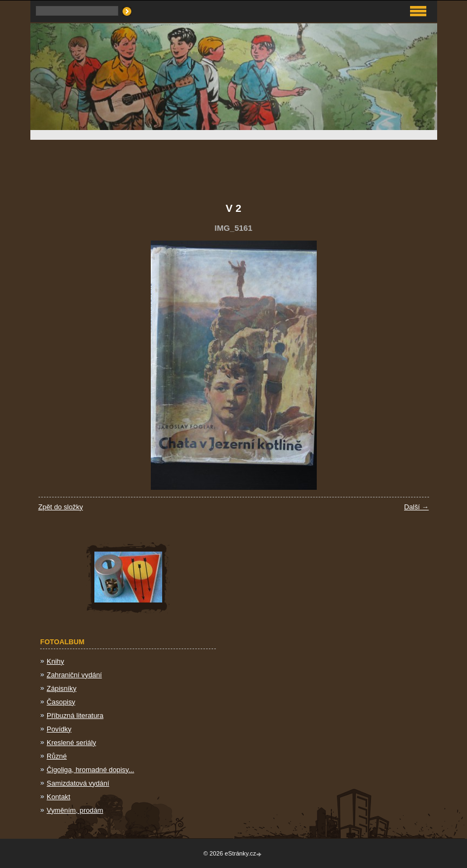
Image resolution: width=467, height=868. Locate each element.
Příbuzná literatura (75, 715)
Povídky (59, 729)
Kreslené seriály (71, 743)
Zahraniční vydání (74, 675)
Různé (57, 756)
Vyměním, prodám (75, 810)
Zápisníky (62, 688)
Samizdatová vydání (78, 783)
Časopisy (61, 702)
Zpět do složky (61, 507)
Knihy (55, 661)
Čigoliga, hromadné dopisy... (90, 770)
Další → (417, 507)
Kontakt (58, 797)
